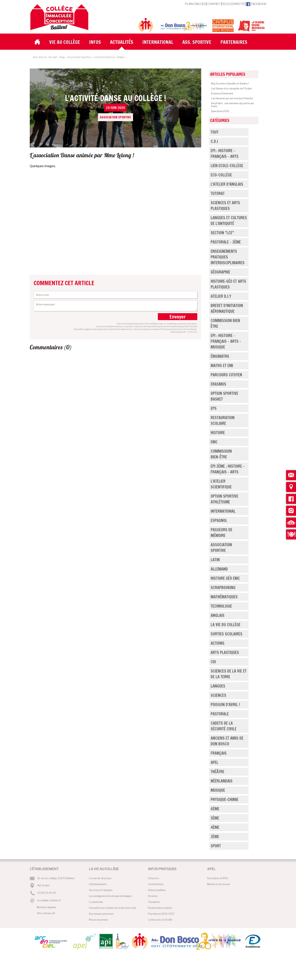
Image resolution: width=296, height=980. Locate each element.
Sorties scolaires (227, 634)
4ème (215, 827)
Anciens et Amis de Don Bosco (227, 741)
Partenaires (234, 42)
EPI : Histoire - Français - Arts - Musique (226, 341)
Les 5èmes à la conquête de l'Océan (231, 89)
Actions (218, 643)
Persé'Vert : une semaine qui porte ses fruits (232, 105)
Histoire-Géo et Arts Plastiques (228, 284)
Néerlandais (222, 781)
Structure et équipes (101, 890)
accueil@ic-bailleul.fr (49, 900)
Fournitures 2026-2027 (161, 914)
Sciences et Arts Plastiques (225, 206)
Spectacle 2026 (220, 111)
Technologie (221, 606)
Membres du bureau (219, 884)
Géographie (220, 272)
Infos (95, 42)
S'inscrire (153, 878)
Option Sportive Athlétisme (224, 499)
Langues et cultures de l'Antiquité (229, 221)
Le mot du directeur (100, 878)
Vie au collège (65, 42)
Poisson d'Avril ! (225, 705)
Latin (215, 560)
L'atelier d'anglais (227, 184)
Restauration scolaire (160, 908)
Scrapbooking (223, 588)
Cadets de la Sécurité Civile (224, 726)
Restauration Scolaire (223, 421)
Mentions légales (46, 907)
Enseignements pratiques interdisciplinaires (228, 257)
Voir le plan (43, 885)
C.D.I (214, 141)
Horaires (153, 896)
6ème (215, 809)
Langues (218, 686)
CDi (213, 662)
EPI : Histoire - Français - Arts (225, 154)
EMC (214, 442)
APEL (215, 762)
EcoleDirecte (234, 4)
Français (219, 753)
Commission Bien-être (221, 454)
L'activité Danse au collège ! (115, 107)
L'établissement (98, 884)
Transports (154, 902)
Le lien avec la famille (160, 920)
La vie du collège (226, 625)
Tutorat (218, 193)
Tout (215, 132)
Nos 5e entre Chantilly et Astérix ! (230, 84)
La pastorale (96, 902)
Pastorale (220, 714)
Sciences (218, 695)
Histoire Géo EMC (225, 578)
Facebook (256, 4)
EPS (214, 408)
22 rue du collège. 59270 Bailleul (56, 878)
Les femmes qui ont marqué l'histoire (232, 98)
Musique (218, 790)
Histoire (218, 433)
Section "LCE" (222, 233)
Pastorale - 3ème (226, 242)
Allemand (219, 569)
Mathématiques (224, 597)
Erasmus (218, 384)
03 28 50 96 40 (47, 893)
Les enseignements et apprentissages (110, 896)
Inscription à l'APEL (218, 878)
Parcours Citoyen (226, 375)
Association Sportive (221, 548)
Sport (216, 846)
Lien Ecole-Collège (227, 166)
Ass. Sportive (197, 42)
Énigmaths (220, 356)
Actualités (122, 42)
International (158, 42)
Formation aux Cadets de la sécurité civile (113, 908)
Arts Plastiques (225, 653)
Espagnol (219, 520)
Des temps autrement (101, 914)
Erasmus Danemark (222, 93)
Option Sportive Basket (224, 396)
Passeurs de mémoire (222, 533)
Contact (214, 4)
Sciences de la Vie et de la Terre (229, 674)
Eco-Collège (221, 175)
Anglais (218, 615)
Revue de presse (98, 920)
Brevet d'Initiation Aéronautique (227, 308)
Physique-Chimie (225, 800)
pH (54, 913)
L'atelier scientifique (221, 484)
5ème (215, 818)
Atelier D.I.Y (221, 296)
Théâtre (217, 772)
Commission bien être (225, 323)
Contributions (156, 884)
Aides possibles (157, 890)
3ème (215, 837)
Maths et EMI (222, 366)
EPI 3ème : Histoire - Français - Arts (228, 469)
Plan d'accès (195, 4)
